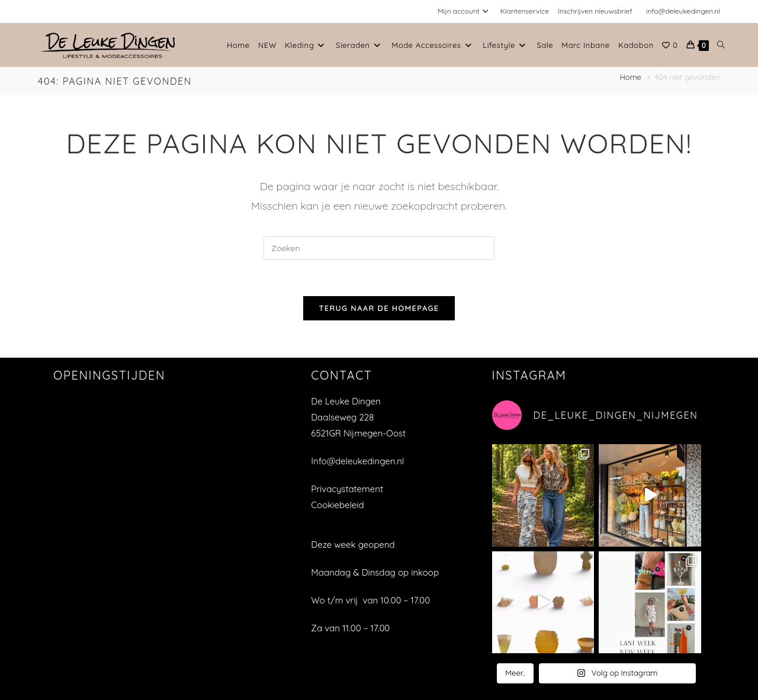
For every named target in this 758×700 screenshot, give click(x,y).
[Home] (632, 77)
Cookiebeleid (337, 505)
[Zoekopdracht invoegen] (379, 248)
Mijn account (465, 11)
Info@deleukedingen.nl (357, 461)
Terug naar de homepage (379, 308)
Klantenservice (525, 11)
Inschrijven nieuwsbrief (595, 11)
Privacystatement (347, 489)
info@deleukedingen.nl (683, 11)
